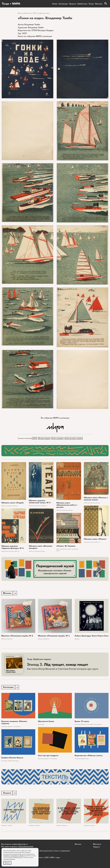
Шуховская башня (46, 722)
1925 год (4, 506)
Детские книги (44, 13)
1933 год (86, 503)
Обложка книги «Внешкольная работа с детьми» (67, 505)
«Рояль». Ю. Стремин (66, 546)
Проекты (73, 4)
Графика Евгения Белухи (12, 758)
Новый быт (10, 639)
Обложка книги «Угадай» (13, 503)
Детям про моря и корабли (74, 438)
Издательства (85, 759)
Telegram (96, 847)
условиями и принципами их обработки (14, 856)
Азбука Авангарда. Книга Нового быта (92, 636)
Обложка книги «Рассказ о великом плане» (96, 499)
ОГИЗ (34, 438)
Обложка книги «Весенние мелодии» (40, 547)
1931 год (97, 542)
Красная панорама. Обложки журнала (14, 723)
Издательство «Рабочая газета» (89, 756)
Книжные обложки (12, 506)
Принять (7, 863)
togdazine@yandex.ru (20, 844)
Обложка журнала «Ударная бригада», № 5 (13, 547)
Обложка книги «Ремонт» (95, 539)
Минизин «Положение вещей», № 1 (54, 636)
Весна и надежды (58, 438)
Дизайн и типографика (14, 727)
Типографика (98, 725)
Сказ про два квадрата (48, 756)
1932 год (36, 13)
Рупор (91, 4)
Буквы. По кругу (82, 722)
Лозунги (10, 826)
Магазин (99, 4)
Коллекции (63, 4)
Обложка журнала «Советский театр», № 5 (40, 502)
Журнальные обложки (35, 506)
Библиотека (82, 4)
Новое (55, 4)
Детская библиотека (25, 13)
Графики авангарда (13, 761)
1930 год (59, 510)
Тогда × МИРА (11, 4)
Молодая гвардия (44, 438)
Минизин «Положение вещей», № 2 (17, 636)
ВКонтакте (97, 844)
